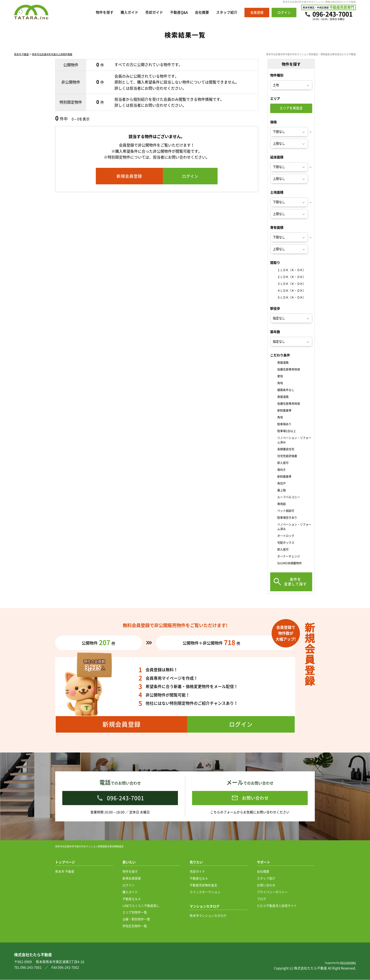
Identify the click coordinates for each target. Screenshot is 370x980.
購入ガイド (129, 13)
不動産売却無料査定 (204, 885)
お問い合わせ (266, 885)
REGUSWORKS (348, 963)
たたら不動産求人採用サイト (277, 906)
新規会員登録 (132, 878)
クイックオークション (205, 892)
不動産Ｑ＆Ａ (132, 899)
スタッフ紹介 (227, 13)
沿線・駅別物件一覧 (136, 919)
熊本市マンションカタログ (208, 916)
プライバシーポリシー (272, 892)
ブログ (262, 899)
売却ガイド (154, 13)
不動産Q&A (179, 13)
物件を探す (104, 13)
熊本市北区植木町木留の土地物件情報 (52, 55)
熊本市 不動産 (21, 55)
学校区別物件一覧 (135, 926)
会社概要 (202, 13)
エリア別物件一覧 (135, 912)
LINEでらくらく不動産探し (141, 906)
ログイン (129, 885)
